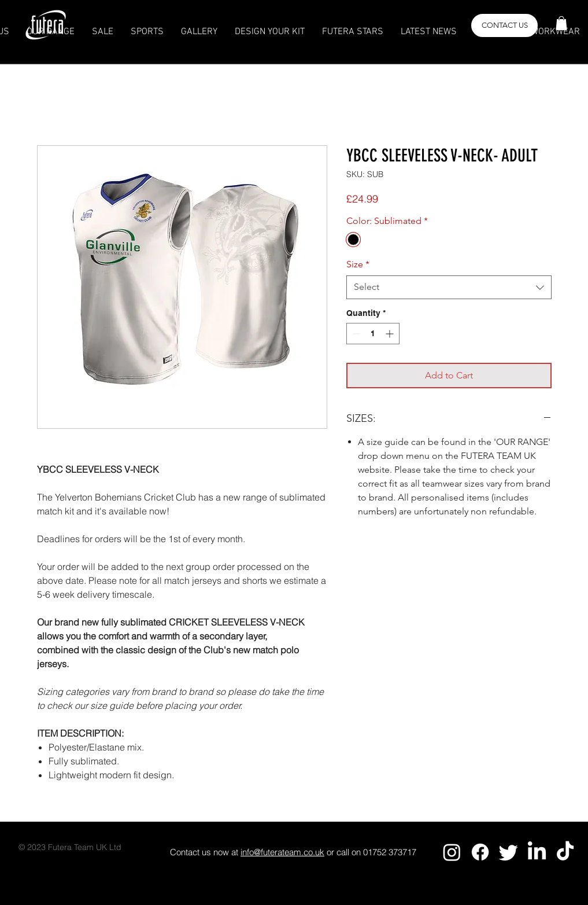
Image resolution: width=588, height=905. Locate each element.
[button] (561, 23)
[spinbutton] (373, 334)
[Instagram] (452, 852)
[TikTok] (565, 852)
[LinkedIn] (537, 852)
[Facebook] (480, 852)
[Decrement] (355, 334)
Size (358, 264)
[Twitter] (509, 852)
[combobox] (449, 287)
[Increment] (391, 334)
